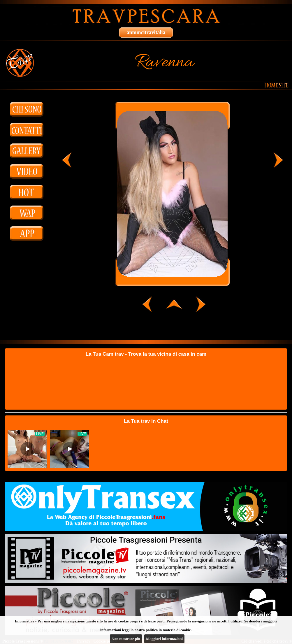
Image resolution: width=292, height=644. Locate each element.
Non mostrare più (126, 639)
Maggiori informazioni (164, 639)
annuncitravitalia (146, 32)
